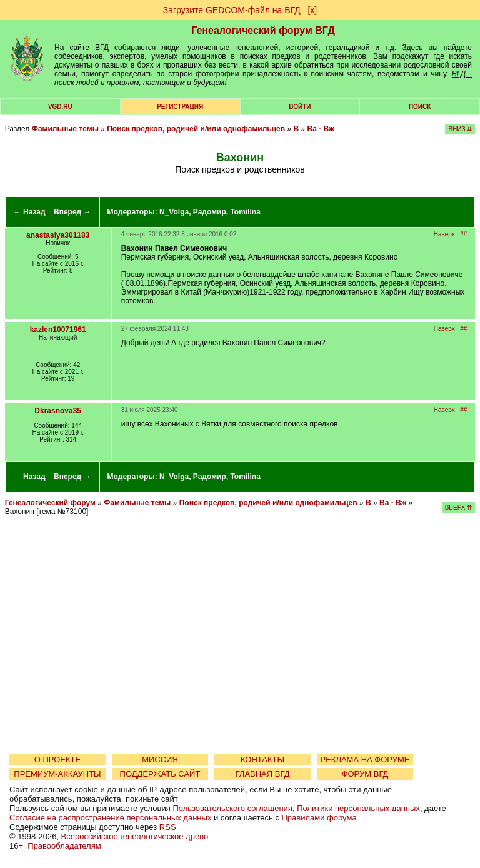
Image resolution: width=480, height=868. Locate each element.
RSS (168, 827)
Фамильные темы (65, 129)
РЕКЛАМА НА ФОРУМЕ (365, 759)
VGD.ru (60, 107)
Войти (300, 107)
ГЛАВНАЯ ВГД (263, 774)
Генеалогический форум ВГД (263, 30)
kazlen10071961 (58, 330)
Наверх (444, 234)
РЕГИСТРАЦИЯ (180, 107)
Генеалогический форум (50, 503)
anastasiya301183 (58, 235)
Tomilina (245, 212)
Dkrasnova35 (58, 411)
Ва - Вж (321, 129)
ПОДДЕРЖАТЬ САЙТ (160, 774)
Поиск (420, 107)
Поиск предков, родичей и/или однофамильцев (196, 129)
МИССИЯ (160, 759)
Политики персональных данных (358, 808)
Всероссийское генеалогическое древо (135, 836)
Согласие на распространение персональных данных (110, 818)
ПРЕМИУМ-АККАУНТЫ (57, 774)
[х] (312, 10)
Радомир (210, 212)
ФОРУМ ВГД (365, 774)
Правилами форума (319, 818)
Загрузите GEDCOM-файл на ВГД (232, 10)
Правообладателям (64, 846)
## (463, 234)
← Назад (30, 212)
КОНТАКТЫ (262, 759)
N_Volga (174, 212)
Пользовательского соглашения (232, 808)
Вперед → (72, 212)
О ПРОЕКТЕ (57, 759)
